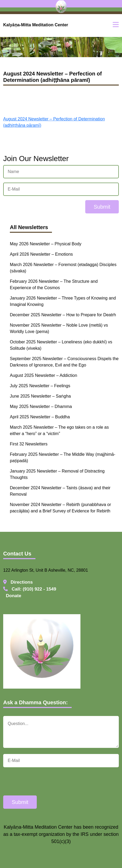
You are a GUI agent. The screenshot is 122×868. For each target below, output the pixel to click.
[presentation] (44, 782)
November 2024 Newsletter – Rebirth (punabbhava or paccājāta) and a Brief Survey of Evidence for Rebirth (60, 508)
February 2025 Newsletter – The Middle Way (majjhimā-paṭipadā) (63, 458)
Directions (18, 582)
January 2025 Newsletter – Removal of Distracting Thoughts (57, 474)
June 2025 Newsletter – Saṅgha (40, 396)
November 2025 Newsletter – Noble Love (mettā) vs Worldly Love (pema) (59, 328)
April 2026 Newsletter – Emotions (41, 254)
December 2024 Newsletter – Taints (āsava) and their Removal (60, 491)
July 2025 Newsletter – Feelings (40, 386)
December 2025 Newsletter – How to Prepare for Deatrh (63, 315)
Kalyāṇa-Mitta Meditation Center (36, 25)
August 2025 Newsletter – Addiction (44, 375)
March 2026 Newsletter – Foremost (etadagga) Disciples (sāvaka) (63, 268)
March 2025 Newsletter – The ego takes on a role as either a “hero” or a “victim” (59, 430)
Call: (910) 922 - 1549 (30, 589)
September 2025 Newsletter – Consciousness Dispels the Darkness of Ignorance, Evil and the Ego (64, 362)
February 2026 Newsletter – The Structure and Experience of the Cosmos (54, 285)
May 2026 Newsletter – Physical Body (46, 244)
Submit (102, 207)
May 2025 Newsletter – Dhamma (41, 406)
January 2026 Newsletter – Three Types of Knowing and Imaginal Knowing (63, 301)
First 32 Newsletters (29, 444)
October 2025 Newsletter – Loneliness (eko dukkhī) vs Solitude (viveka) (61, 345)
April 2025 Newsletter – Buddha (40, 417)
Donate (14, 596)
